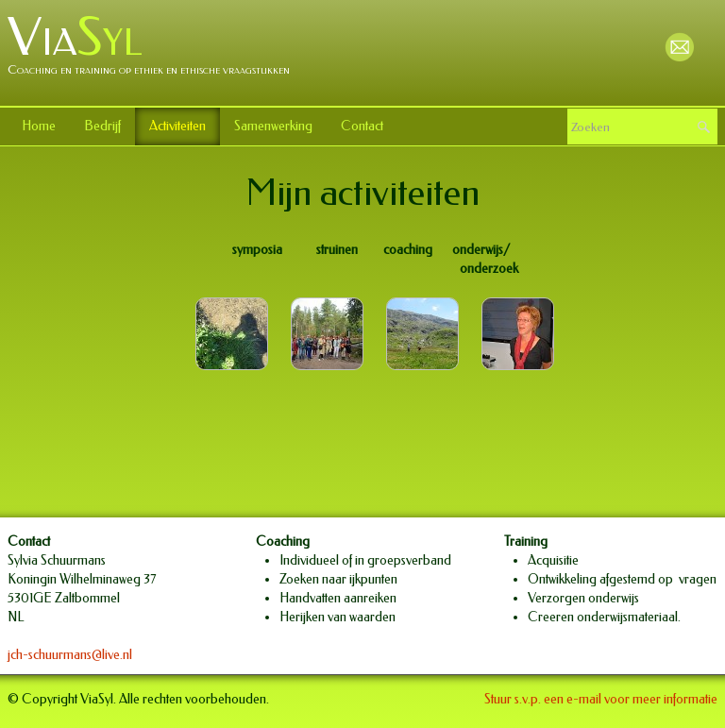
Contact (362, 126)
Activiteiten (177, 126)
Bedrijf (102, 126)
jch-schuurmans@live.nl (70, 655)
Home (39, 126)
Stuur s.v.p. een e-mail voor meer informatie (601, 699)
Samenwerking (273, 126)
